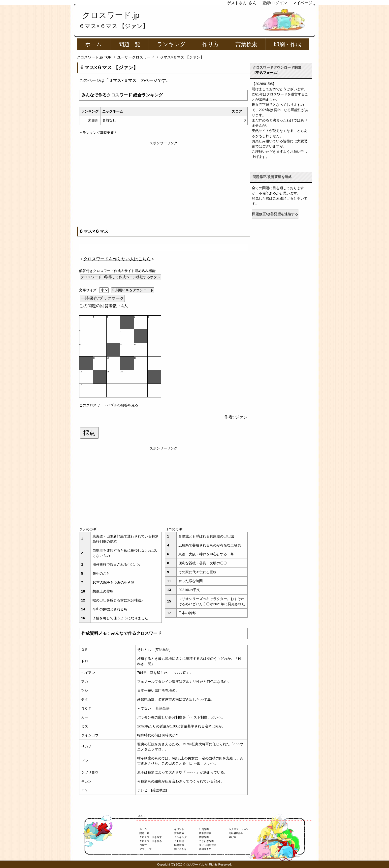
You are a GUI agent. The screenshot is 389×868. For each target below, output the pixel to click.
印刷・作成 (288, 44)
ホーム (94, 44)
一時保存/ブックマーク (102, 298)
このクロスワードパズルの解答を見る (109, 405)
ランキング (171, 44)
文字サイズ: (89, 290)
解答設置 (179, 845)
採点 (89, 433)
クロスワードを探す (151, 837)
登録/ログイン (275, 3)
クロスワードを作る (151, 841)
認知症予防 (205, 849)
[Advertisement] (163, 180)
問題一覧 (130, 44)
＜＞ (117, 259)
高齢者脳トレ (236, 833)
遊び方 (232, 837)
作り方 (211, 44)
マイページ (302, 3)
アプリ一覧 (146, 849)
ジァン (241, 417)
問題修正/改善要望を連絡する (275, 214)
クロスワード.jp (111, 15)
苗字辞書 (204, 837)
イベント (179, 829)
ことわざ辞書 (206, 841)
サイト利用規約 (208, 845)
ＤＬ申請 (179, 841)
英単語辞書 (205, 833)
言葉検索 (246, 44)
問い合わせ (180, 849)
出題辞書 (204, 829)
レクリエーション (239, 829)
